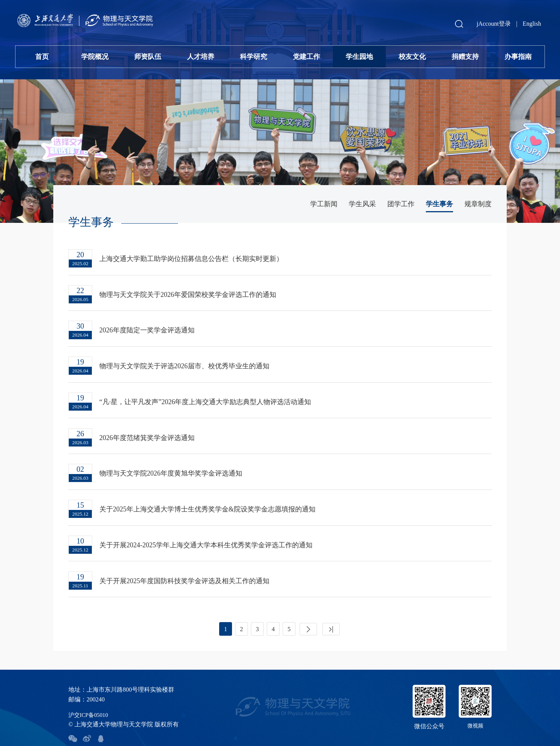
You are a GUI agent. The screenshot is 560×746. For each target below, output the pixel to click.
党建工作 (306, 57)
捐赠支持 (465, 57)
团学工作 (401, 204)
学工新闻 (324, 204)
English (532, 24)
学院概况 (95, 57)
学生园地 (359, 57)
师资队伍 (148, 57)
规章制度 (478, 204)
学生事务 (439, 204)
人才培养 (201, 57)
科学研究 (254, 57)
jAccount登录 (494, 24)
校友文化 (412, 57)
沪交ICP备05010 (90, 700)
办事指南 (518, 57)
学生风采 (362, 204)
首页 (42, 57)
